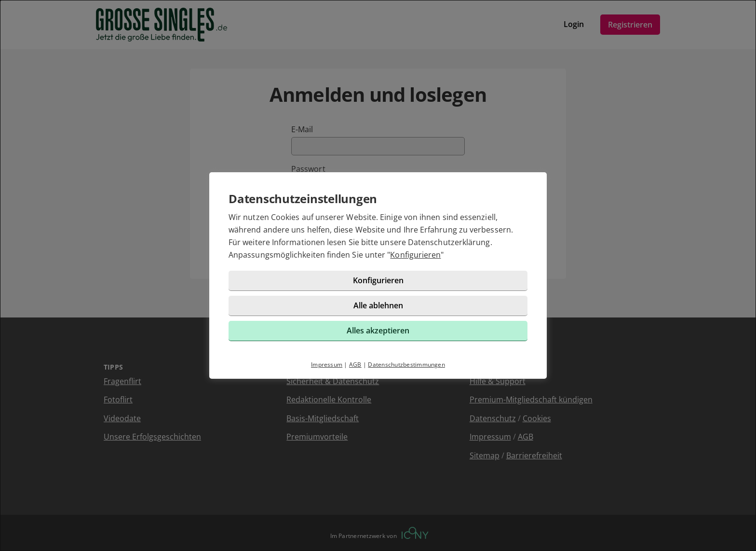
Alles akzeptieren (378, 331)
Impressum (327, 365)
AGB (355, 365)
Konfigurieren (415, 255)
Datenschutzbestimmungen (406, 365)
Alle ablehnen (378, 305)
